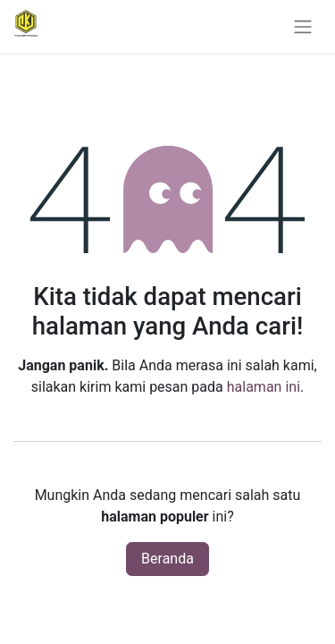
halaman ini (264, 387)
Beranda (167, 559)
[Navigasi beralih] (303, 26)
